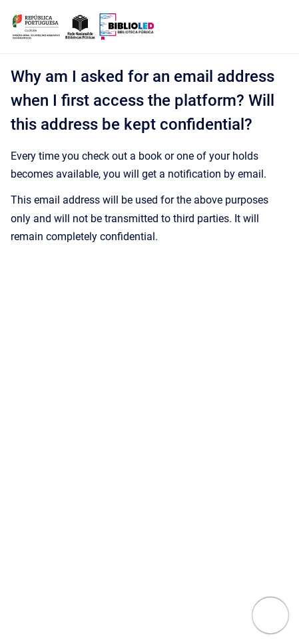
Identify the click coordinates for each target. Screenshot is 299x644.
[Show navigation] (270, 615)
